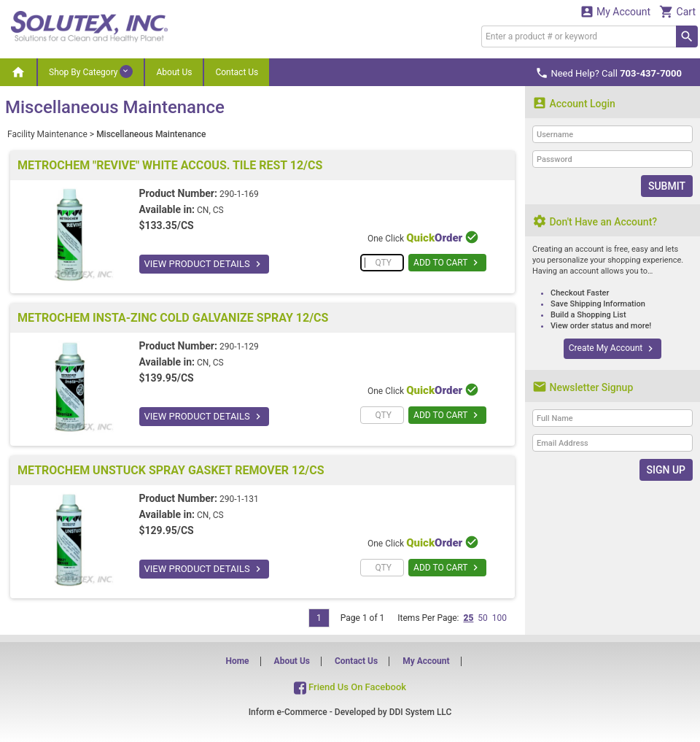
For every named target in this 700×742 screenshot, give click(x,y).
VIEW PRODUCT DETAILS (204, 264)
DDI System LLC (421, 712)
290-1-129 (239, 347)
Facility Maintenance (47, 134)
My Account (615, 11)
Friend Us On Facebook (350, 687)
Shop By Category (91, 72)
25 (468, 618)
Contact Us (237, 72)
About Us (174, 72)
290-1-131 (239, 499)
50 (483, 618)
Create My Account (612, 349)
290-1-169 (239, 194)
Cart (677, 11)
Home (237, 661)
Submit (667, 186)
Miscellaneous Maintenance (151, 134)
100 (499, 618)
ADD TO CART (447, 263)
